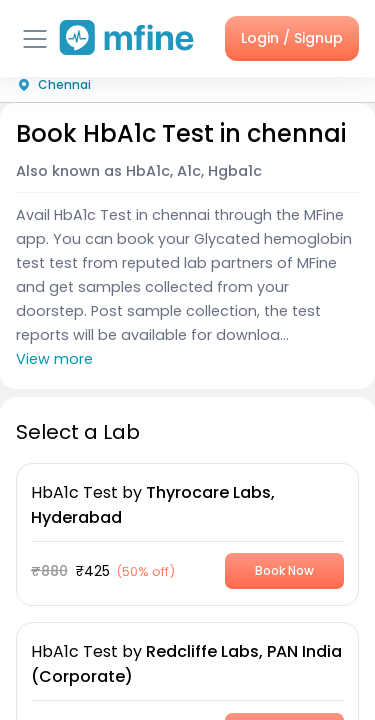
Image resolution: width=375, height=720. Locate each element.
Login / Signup (292, 38)
